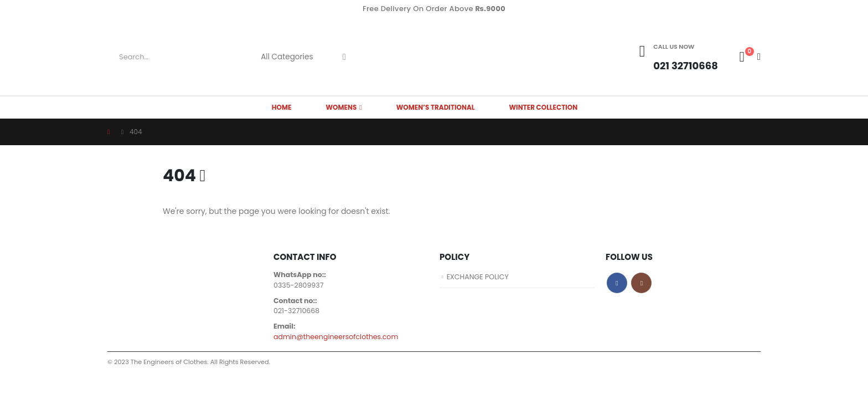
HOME (282, 107)
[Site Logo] (434, 57)
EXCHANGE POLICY (478, 277)
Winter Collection (544, 107)
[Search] (344, 57)
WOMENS (341, 107)
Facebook (617, 283)
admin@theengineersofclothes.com (336, 337)
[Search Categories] (291, 57)
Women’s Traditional (436, 107)
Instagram (641, 283)
